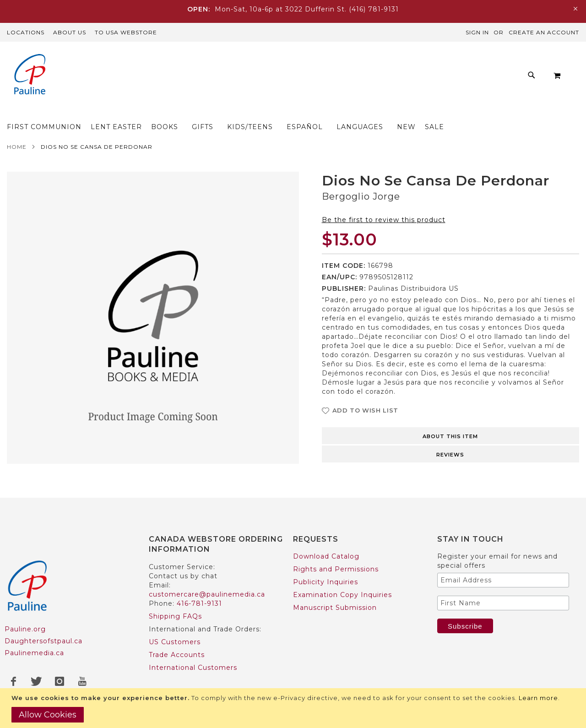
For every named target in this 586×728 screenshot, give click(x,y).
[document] (294, 708)
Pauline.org (25, 629)
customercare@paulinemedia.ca (207, 594)
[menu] (300, 112)
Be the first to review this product (384, 223)
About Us (70, 32)
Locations (26, 32)
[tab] (451, 438)
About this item (450, 439)
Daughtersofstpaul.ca (43, 641)
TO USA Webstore (126, 32)
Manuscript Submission (335, 608)
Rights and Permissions (336, 569)
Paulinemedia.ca (34, 653)
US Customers (175, 642)
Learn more (538, 698)
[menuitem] (108, 112)
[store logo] (30, 75)
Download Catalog (326, 556)
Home (17, 149)
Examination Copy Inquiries (342, 595)
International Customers (193, 668)
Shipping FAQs (175, 616)
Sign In (477, 32)
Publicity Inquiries (326, 582)
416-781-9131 (199, 603)
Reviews (450, 457)
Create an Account (544, 32)
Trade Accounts (177, 655)
